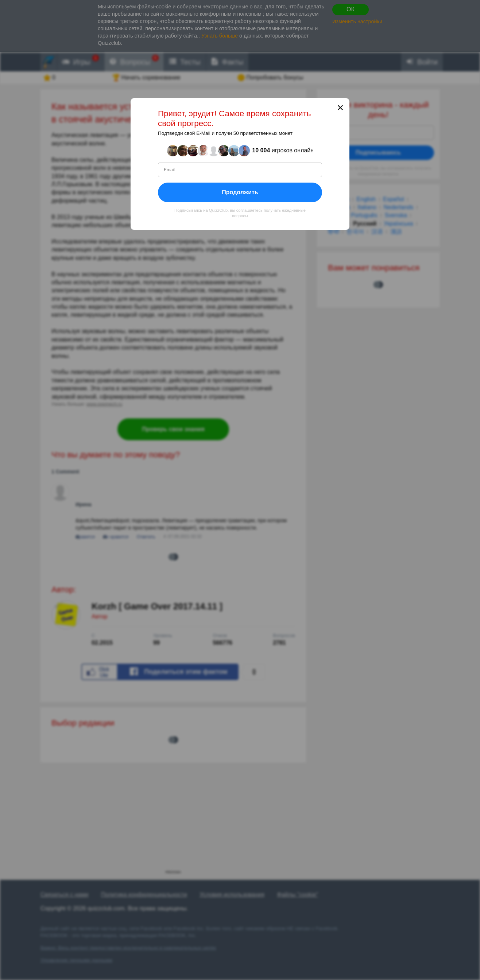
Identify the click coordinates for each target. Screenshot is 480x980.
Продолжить (240, 192)
